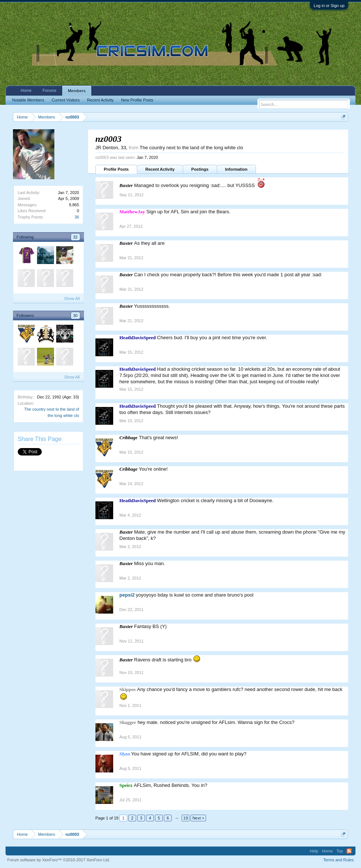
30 (75, 316)
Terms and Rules (339, 860)
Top (340, 851)
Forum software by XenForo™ (59, 860)
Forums (49, 90)
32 (75, 237)
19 (186, 818)
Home (26, 90)
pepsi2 (127, 595)
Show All (72, 298)
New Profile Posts (137, 100)
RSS (349, 851)
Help (314, 851)
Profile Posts (116, 169)
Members (77, 91)
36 (77, 217)
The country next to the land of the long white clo (191, 148)
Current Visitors (66, 100)
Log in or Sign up (329, 6)
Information (237, 169)
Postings (200, 169)
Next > (198, 818)
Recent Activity (160, 169)
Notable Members (28, 100)
